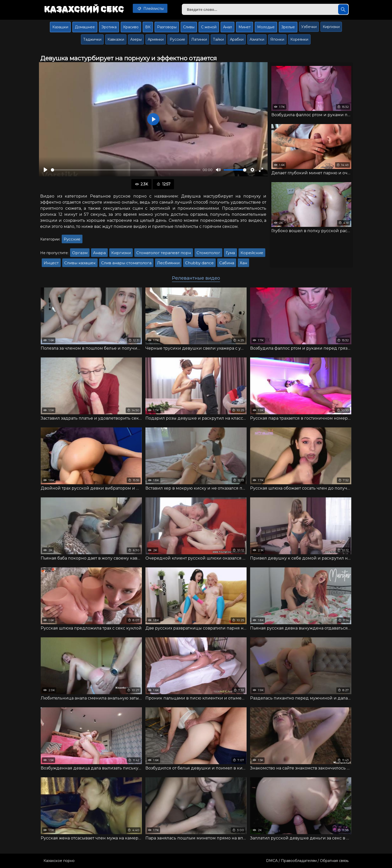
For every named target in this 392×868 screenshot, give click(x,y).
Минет (245, 27)
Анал (227, 27)
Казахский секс (84, 9)
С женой (209, 27)
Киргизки (331, 27)
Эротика (109, 27)
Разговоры (167, 27)
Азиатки (257, 39)
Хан (243, 263)
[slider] (126, 170)
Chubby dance (199, 263)
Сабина (227, 263)
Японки (277, 39)
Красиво (131, 27)
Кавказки (116, 39)
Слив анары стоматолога (126, 263)
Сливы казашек (80, 263)
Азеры (136, 39)
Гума (230, 253)
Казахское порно (59, 861)
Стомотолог (208, 253)
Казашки (60, 27)
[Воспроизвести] (46, 170)
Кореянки (299, 39)
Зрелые (288, 27)
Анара (99, 253)
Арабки (237, 39)
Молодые (266, 27)
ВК (148, 27)
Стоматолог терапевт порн (164, 253)
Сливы (189, 27)
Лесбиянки (168, 263)
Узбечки (309, 27)
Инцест (51, 263)
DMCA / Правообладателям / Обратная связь (307, 861)
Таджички (92, 39)
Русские (177, 39)
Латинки (199, 39)
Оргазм (80, 253)
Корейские (252, 253)
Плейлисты (150, 8)
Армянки (156, 39)
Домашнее (85, 27)
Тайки (218, 39)
